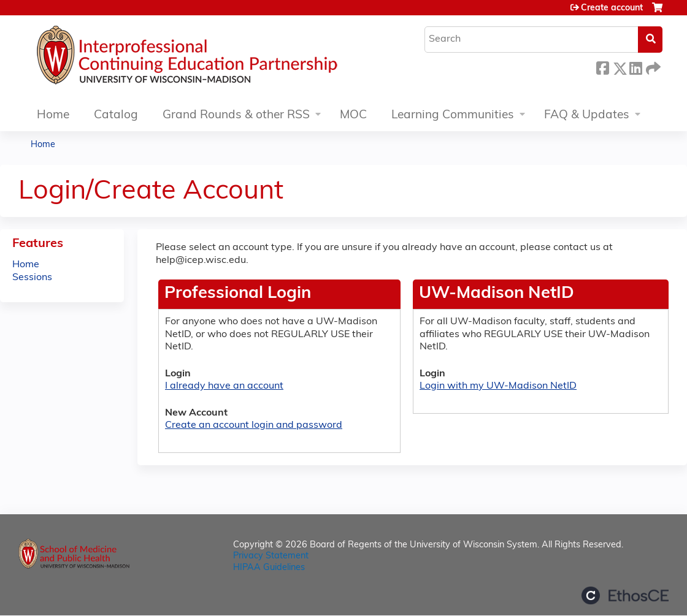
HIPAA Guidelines (269, 568)
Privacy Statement (271, 556)
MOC (353, 116)
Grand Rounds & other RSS (236, 116)
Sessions (32, 278)
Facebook (602, 67)
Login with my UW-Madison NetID (498, 386)
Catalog (116, 116)
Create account (612, 8)
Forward (652, 67)
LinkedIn (635, 67)
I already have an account (224, 386)
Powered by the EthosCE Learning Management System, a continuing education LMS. (625, 595)
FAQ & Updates (587, 116)
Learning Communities (453, 116)
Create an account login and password (254, 425)
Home (53, 116)
